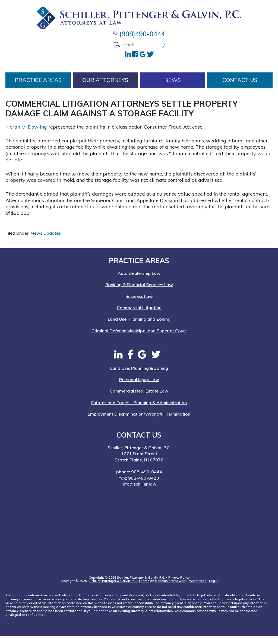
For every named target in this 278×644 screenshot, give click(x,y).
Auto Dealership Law (139, 281)
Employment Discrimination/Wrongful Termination (139, 422)
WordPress (198, 589)
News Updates (46, 241)
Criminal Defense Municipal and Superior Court (139, 339)
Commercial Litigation (139, 316)
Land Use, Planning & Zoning (139, 376)
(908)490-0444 (139, 37)
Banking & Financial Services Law (139, 293)
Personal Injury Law (139, 388)
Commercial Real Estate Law (139, 399)
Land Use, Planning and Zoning (139, 327)
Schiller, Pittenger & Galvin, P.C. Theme (119, 589)
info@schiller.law (139, 492)
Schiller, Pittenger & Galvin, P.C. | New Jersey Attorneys (139, 19)
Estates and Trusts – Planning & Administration (139, 411)
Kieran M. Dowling (26, 135)
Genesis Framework (171, 589)
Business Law (139, 304)
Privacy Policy (179, 586)
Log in (214, 589)
